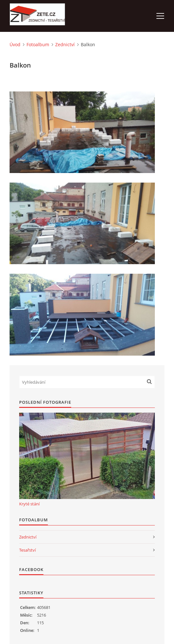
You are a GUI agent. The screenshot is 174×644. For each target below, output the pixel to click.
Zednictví (65, 44)
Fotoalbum (38, 44)
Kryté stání (29, 504)
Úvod (15, 44)
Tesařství (27, 550)
